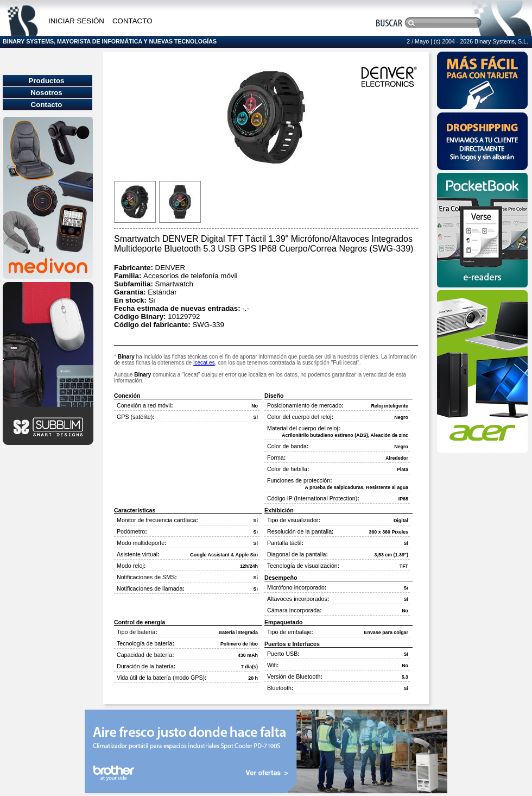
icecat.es (204, 363)
